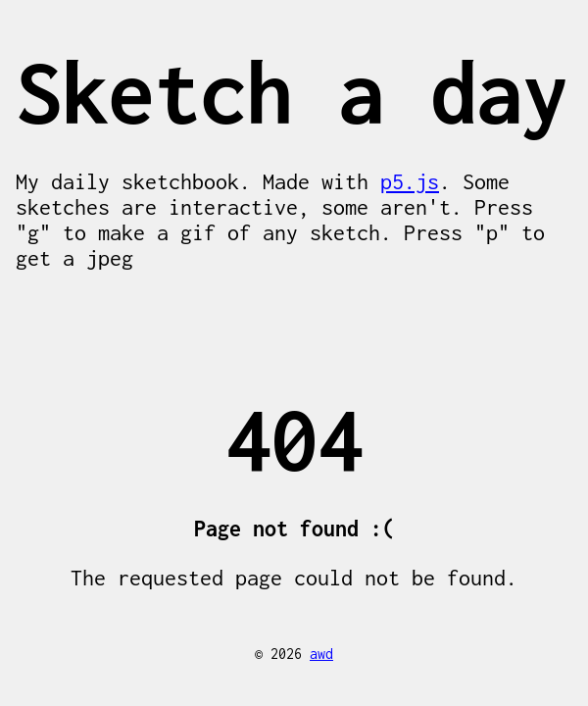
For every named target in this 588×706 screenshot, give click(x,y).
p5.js (410, 181)
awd (321, 654)
